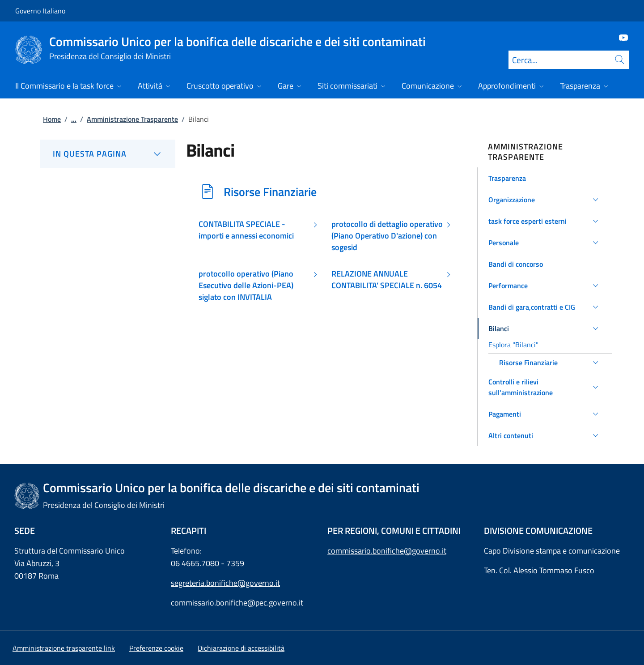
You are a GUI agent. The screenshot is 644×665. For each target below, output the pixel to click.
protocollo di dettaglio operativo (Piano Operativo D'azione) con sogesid (387, 236)
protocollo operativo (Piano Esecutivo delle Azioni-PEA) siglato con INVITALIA (246, 286)
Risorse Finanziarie (270, 192)
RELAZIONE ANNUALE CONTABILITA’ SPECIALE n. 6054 (387, 280)
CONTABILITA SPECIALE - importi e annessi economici (246, 230)
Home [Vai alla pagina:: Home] (52, 119)
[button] (545, 178)
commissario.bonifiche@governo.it (387, 551)
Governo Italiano (40, 11)
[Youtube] (620, 37)
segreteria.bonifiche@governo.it (225, 583)
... (74, 119)
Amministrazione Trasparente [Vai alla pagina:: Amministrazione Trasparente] (132, 119)
